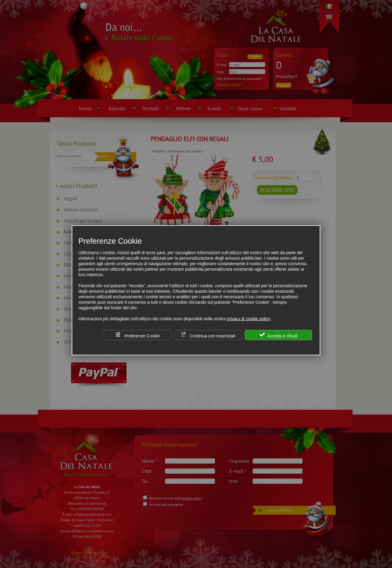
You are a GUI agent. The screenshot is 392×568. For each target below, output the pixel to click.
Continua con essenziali (208, 335)
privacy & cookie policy (249, 318)
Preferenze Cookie (138, 335)
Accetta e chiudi (279, 335)
